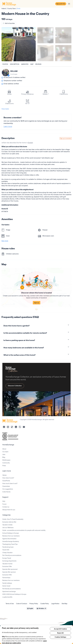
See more (5, 241)
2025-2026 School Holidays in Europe (14, 594)
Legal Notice (55, 604)
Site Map (64, 604)
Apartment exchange (9, 591)
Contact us (6, 507)
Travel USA (6, 550)
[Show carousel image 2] (63, 35)
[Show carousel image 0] (19, 44)
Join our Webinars (8, 528)
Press (4, 466)
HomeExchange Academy (11, 541)
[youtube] (24, 427)
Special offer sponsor (9, 572)
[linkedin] (16, 427)
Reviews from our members (11, 536)
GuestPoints (6, 481)
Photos (5, 64)
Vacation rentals (7, 525)
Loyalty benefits (7, 597)
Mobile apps (6, 460)
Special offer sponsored (10, 569)
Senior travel (6, 586)
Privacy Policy (34, 604)
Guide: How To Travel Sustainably (13, 519)
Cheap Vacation (7, 553)
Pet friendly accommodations (12, 589)
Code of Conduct (22, 604)
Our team (5, 452)
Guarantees (6, 486)
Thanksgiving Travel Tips (10, 544)
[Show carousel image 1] (45, 35)
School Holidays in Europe (11, 533)
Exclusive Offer (7, 566)
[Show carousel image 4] (63, 53)
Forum (4, 504)
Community (6, 463)
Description (15, 64)
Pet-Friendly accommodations (12, 555)
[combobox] (30, 608)
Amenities (25, 64)
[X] (20, 427)
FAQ (4, 501)
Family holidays (7, 583)
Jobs (4, 454)
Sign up (37, 303)
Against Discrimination (9, 539)
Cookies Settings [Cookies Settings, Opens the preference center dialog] (60, 637)
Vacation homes (7, 564)
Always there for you (9, 510)
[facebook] (4, 427)
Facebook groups (8, 547)
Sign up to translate (66, 138)
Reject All (60, 633)
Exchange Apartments (9, 561)
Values (4, 475)
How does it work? (8, 478)
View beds (5, 109)
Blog (4, 457)
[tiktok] (12, 427)
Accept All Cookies (60, 629)
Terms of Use (10, 604)
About (4, 449)
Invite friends (6, 492)
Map (32, 64)
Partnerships (6, 578)
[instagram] (8, 427)
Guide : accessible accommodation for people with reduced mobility (24, 530)
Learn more (8, 126)
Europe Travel (7, 558)
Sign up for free (61, 4)
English (30, 143)
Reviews (38, 64)
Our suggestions (8, 489)
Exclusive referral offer (9, 522)
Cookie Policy (45, 604)
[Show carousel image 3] (45, 53)
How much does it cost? (10, 483)
